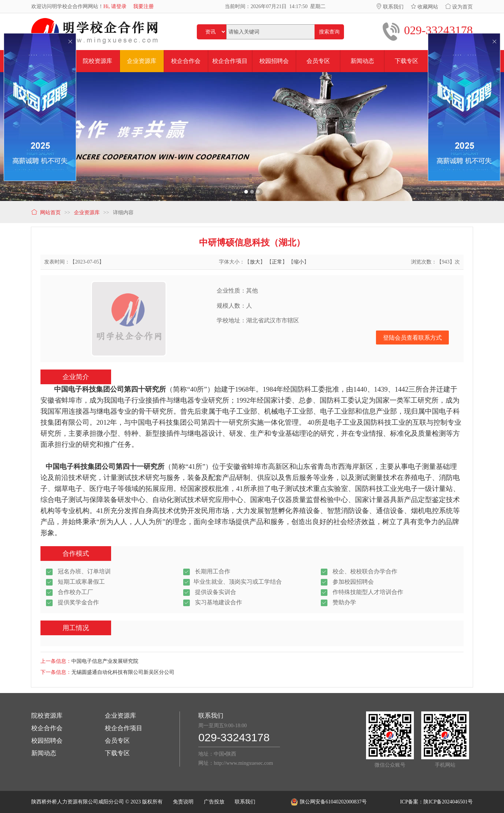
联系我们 (390, 7)
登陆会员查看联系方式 (412, 338)
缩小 (299, 262)
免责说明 (183, 802)
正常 (277, 262)
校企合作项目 (124, 728)
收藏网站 (425, 7)
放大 (255, 262)
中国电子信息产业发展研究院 (105, 661)
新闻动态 (44, 753)
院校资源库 (47, 716)
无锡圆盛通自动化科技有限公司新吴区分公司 (123, 672)
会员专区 (117, 741)
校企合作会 (47, 728)
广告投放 (214, 802)
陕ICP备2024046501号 (448, 802)
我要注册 (143, 6)
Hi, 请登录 (115, 6)
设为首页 (459, 7)
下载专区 (117, 753)
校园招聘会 (47, 741)
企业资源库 (120, 716)
